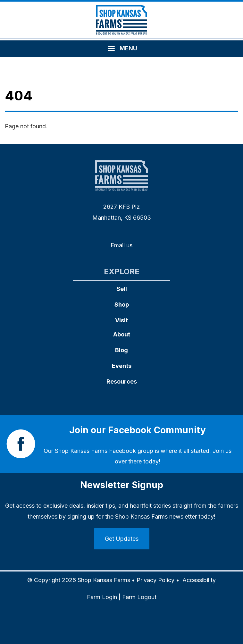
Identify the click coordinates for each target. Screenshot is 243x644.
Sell (122, 289)
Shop (122, 305)
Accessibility (199, 580)
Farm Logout (139, 597)
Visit (122, 320)
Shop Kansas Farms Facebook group (104, 451)
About (122, 334)
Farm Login (102, 597)
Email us (122, 245)
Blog (122, 350)
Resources (122, 381)
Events (122, 366)
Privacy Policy (155, 580)
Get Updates (122, 539)
